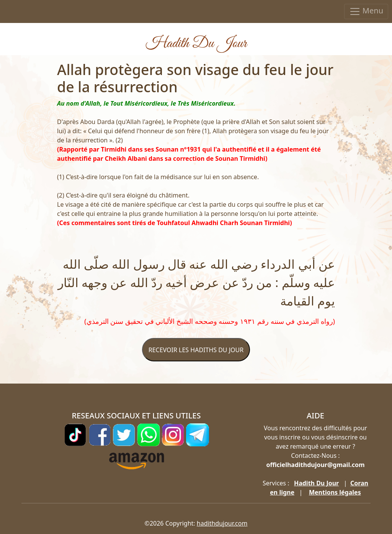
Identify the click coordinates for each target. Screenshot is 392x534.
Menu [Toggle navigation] (366, 11)
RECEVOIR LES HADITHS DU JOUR (196, 350)
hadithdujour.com (222, 523)
